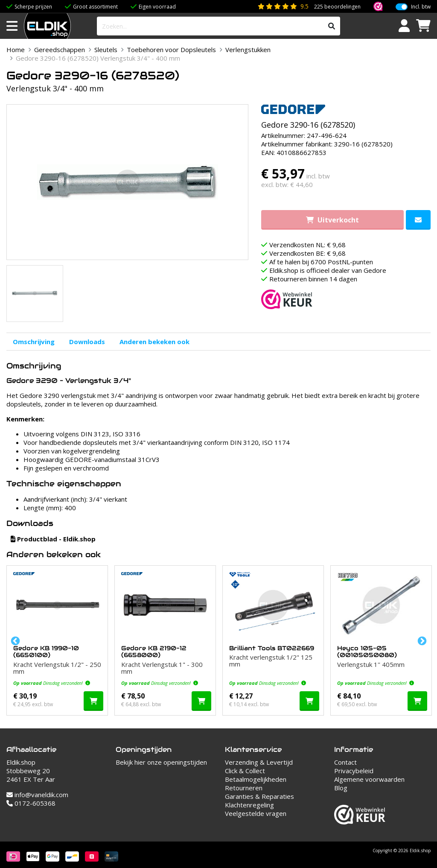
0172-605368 (31, 803)
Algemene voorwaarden (369, 779)
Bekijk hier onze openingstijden (161, 762)
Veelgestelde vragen (256, 813)
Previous (15, 640)
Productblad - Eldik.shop (53, 539)
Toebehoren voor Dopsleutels (171, 50)
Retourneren (244, 788)
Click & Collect (245, 771)
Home (16, 50)
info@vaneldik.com (37, 795)
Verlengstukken (248, 50)
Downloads (87, 342)
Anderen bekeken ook (154, 342)
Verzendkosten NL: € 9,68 (307, 245)
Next (421, 640)
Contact (345, 762)
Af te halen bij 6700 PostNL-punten (321, 262)
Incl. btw (421, 7)
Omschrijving (34, 342)
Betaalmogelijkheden (256, 779)
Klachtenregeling (249, 805)
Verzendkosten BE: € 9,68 (307, 253)
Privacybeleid (354, 771)
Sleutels (106, 50)
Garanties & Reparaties (259, 796)
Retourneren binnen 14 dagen (313, 279)
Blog (341, 788)
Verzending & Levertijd (259, 762)
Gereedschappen (60, 50)
